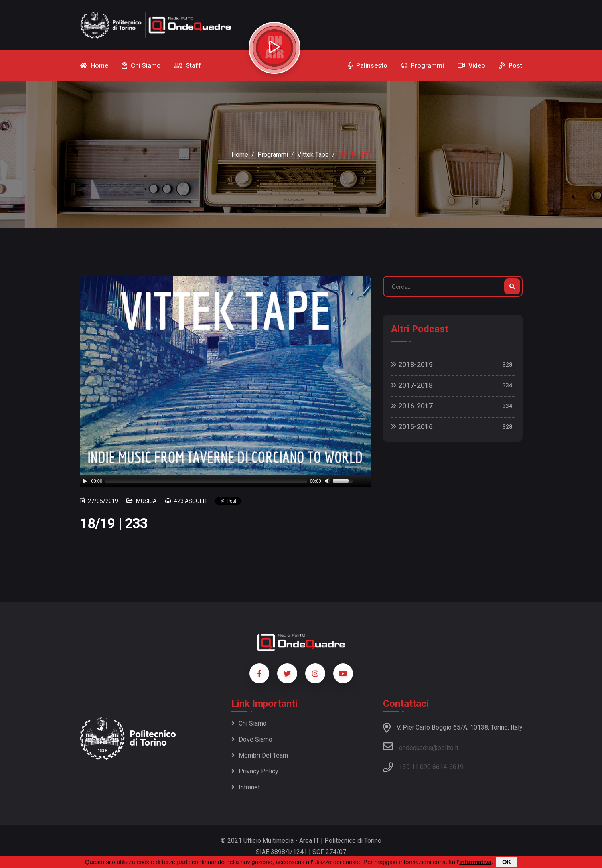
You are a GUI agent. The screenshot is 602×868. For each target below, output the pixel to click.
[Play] (85, 481)
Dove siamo (252, 739)
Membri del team (260, 755)
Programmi (273, 155)
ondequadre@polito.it (421, 746)
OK (507, 862)
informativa (475, 862)
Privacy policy (255, 771)
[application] (225, 481)
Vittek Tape (313, 155)
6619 (456, 767)
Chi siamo (249, 723)
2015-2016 (412, 427)
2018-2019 (412, 364)
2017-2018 (412, 385)
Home (240, 155)
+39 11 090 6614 (423, 767)
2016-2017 (412, 406)
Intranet (246, 787)
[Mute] (328, 481)
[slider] (206, 481)
